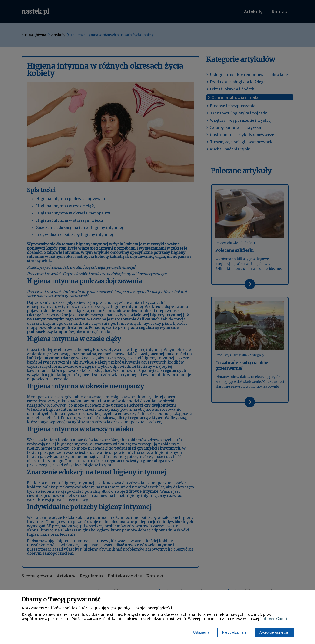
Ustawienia (201, 632)
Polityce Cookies (276, 619)
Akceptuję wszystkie (274, 632)
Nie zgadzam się (234, 632)
